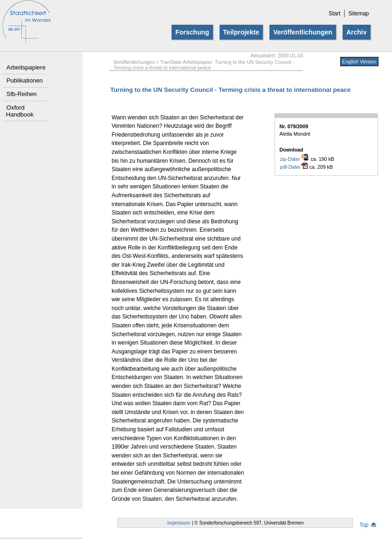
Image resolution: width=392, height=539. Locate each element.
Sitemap (358, 14)
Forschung (192, 32)
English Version (359, 62)
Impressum (179, 523)
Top (368, 525)
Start (334, 14)
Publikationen (25, 80)
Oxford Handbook (20, 111)
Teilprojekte (241, 32)
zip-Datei (295, 159)
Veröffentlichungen (303, 32)
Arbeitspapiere (26, 67)
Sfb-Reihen (22, 94)
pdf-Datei (294, 167)
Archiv (357, 32)
